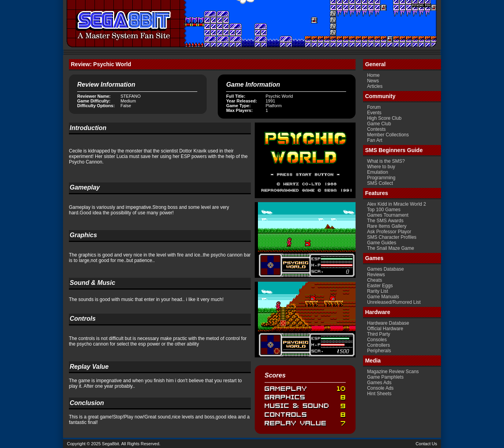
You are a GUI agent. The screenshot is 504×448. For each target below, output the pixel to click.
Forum (374, 107)
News (373, 81)
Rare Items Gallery (387, 226)
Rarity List (377, 291)
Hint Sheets (379, 394)
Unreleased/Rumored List (394, 302)
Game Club (379, 124)
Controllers (378, 345)
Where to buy (381, 167)
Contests (376, 129)
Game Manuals (383, 297)
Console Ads (380, 388)
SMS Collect (380, 183)
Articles (375, 86)
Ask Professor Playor (389, 232)
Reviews (376, 275)
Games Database (385, 269)
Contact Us (426, 444)
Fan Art (375, 140)
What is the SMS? (386, 161)
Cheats (374, 280)
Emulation (377, 172)
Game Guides (382, 243)
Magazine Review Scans (393, 372)
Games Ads (379, 383)
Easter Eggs (380, 286)
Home (373, 75)
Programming (381, 178)
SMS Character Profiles (392, 237)
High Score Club (384, 118)
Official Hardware (385, 329)
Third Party (379, 334)
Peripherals (379, 351)
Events (374, 113)
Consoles (377, 340)
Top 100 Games (384, 210)
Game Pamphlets (385, 377)
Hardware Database (388, 323)
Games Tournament (388, 215)
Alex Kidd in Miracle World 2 (397, 204)
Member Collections (388, 135)
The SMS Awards (385, 221)
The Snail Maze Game (390, 248)
